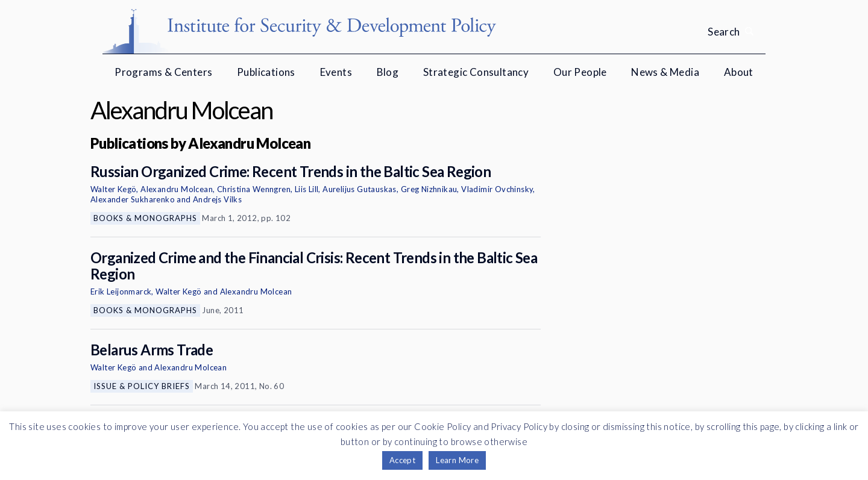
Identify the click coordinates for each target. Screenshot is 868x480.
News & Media (665, 72)
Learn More (457, 460)
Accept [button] (402, 460)
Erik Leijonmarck (121, 291)
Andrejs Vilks (217, 199)
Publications (266, 72)
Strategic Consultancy (476, 72)
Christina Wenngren (254, 189)
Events (336, 72)
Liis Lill (307, 189)
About (739, 72)
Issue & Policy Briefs (142, 386)
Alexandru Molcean (177, 189)
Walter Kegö (113, 189)
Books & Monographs (145, 218)
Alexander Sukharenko (133, 199)
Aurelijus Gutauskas (360, 189)
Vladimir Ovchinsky (497, 189)
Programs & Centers (163, 72)
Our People (580, 72)
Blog (388, 72)
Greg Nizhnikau (429, 189)
